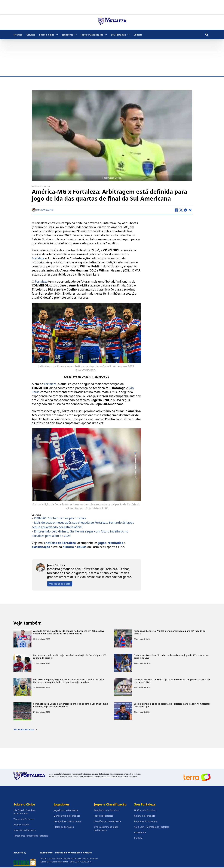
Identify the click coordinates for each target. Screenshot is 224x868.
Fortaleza (38, 258)
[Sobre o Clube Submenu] (57, 35)
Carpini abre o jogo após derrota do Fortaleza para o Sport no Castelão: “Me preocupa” (172, 705)
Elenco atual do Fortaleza (67, 816)
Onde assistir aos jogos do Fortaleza (106, 828)
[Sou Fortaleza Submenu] (128, 35)
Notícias (18, 35)
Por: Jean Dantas (43, 210)
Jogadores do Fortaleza (66, 810)
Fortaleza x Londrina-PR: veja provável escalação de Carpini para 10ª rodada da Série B (70, 656)
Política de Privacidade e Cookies (74, 853)
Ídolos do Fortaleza (64, 827)
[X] (181, 210)
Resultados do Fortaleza (107, 810)
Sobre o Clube (47, 35)
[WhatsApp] (185, 210)
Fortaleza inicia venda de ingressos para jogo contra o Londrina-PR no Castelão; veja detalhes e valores (71, 705)
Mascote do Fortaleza (25, 830)
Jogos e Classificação (92, 35)
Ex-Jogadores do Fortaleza (67, 821)
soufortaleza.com (63, 774)
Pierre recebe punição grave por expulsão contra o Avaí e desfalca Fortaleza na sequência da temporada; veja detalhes (69, 681)
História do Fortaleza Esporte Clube (24, 812)
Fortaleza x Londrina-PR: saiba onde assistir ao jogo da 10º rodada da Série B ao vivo (171, 656)
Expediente (140, 832)
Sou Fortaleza (118, 35)
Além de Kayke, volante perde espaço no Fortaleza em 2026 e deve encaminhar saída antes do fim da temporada (69, 632)
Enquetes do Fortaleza (146, 821)
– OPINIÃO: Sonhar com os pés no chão (59, 518)
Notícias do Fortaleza (145, 810)
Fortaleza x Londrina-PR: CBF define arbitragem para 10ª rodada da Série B (170, 632)
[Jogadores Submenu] (76, 35)
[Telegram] (190, 210)
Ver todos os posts (60, 584)
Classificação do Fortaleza (107, 821)
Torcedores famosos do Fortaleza (31, 836)
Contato (138, 35)
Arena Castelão (21, 825)
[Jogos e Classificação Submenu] (106, 35)
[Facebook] (177, 210)
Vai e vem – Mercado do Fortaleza (152, 827)
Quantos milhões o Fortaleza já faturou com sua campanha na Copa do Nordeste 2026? (172, 681)
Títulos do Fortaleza (24, 819)
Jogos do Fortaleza (104, 816)
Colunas (31, 35)
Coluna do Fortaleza (145, 816)
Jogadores (67, 35)
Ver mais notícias (25, 729)
